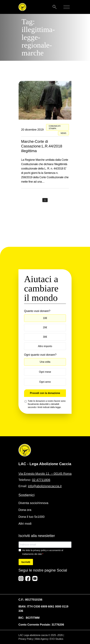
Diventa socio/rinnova (33, 503)
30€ (45, 337)
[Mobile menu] (67, 7)
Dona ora (25, 510)
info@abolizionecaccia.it (45, 486)
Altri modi (25, 524)
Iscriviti (26, 562)
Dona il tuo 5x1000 (31, 517)
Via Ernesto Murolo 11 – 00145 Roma (45, 474)
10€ (45, 318)
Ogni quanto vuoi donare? (40, 355)
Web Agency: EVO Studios (49, 639)
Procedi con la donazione (45, 393)
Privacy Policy (26, 639)
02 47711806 (41, 480)
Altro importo (45, 346)
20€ (45, 327)
